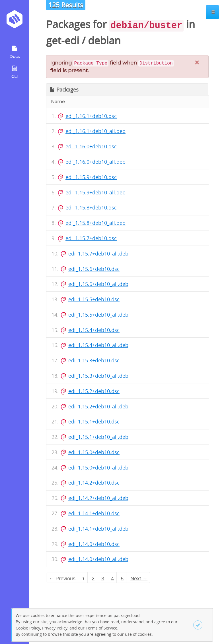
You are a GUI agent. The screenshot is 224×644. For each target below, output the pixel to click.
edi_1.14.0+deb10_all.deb (98, 559)
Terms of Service (101, 628)
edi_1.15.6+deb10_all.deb (98, 284)
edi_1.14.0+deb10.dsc (94, 544)
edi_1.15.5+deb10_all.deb (98, 315)
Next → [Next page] (139, 579)
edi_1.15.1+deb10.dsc (94, 421)
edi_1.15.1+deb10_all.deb (98, 437)
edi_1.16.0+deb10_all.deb (95, 162)
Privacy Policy (55, 628)
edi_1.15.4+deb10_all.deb (98, 345)
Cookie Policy (28, 628)
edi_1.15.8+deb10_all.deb (95, 223)
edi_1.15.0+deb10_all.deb (98, 468)
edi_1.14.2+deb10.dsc (94, 483)
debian (104, 40)
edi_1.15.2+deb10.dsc (94, 391)
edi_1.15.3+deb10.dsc (94, 360)
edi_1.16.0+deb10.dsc (91, 146)
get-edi (63, 40)
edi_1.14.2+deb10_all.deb (98, 498)
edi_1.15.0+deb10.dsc (94, 452)
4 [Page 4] (112, 579)
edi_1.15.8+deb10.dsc (91, 207)
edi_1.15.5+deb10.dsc (94, 299)
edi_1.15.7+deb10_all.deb (98, 254)
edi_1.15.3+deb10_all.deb (98, 376)
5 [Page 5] (122, 579)
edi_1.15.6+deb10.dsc (94, 269)
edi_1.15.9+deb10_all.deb (95, 192)
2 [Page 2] (93, 579)
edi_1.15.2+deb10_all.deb (98, 406)
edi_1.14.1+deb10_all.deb (98, 529)
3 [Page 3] (103, 579)
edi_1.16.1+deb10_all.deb (95, 131)
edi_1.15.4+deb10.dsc (94, 330)
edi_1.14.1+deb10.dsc (94, 513)
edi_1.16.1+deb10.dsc (91, 116)
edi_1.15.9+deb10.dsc (91, 177)
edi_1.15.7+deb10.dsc (91, 238)
